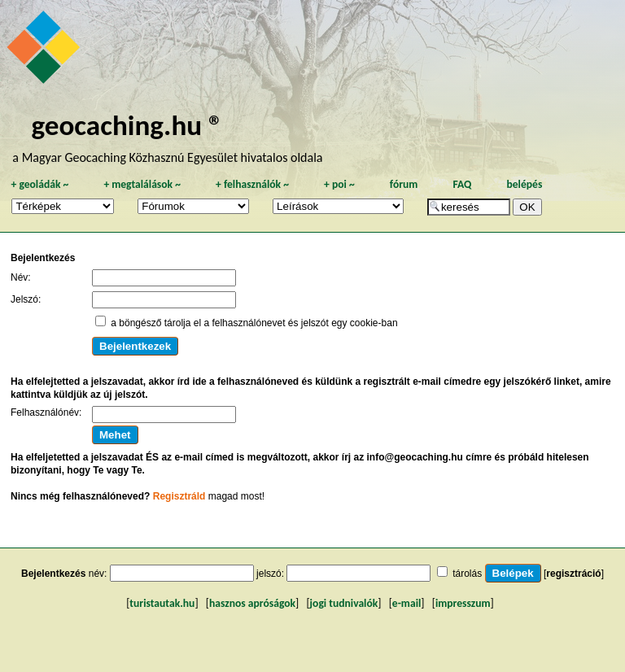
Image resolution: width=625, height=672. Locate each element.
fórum (404, 184)
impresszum (463, 603)
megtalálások (142, 184)
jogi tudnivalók (344, 603)
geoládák (39, 184)
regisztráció (573, 574)
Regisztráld (179, 496)
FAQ (462, 184)
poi (339, 184)
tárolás (467, 574)
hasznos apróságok (252, 603)
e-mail (406, 603)
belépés (524, 184)
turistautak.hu (162, 603)
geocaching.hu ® (127, 125)
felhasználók (252, 184)
